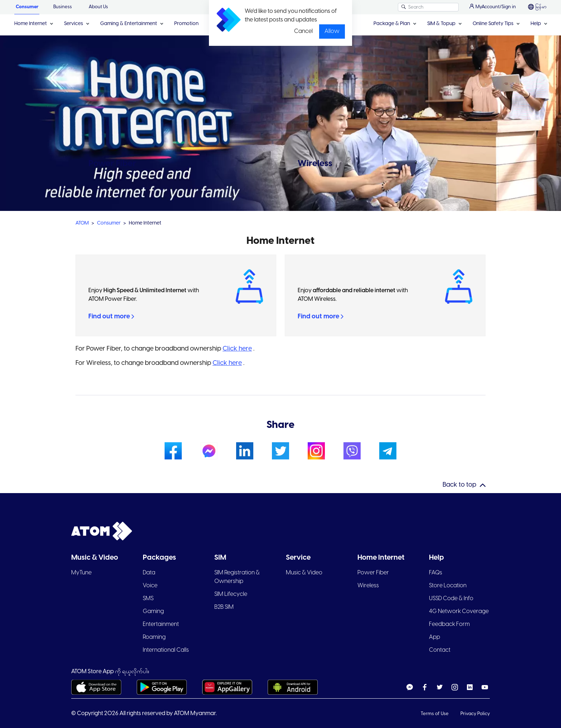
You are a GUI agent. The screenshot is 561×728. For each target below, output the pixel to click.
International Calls (166, 650)
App (435, 637)
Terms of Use (435, 714)
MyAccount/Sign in (493, 7)
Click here (237, 349)
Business (63, 7)
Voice (150, 586)
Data (149, 573)
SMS (148, 599)
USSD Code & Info (451, 599)
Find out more (111, 317)
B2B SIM (224, 607)
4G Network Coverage (459, 611)
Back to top (459, 485)
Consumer (27, 7)
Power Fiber (373, 573)
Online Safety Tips (493, 24)
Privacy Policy (475, 714)
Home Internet (31, 24)
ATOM (82, 223)
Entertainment (161, 624)
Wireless (368, 586)
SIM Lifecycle (231, 594)
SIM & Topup (441, 24)
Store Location (448, 586)
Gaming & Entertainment (129, 24)
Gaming (153, 611)
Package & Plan (392, 24)
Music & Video (304, 573)
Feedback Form (449, 624)
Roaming (154, 637)
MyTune (81, 573)
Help (536, 24)
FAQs (436, 573)
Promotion (186, 24)
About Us (98, 7)
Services (74, 24)
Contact (440, 650)
